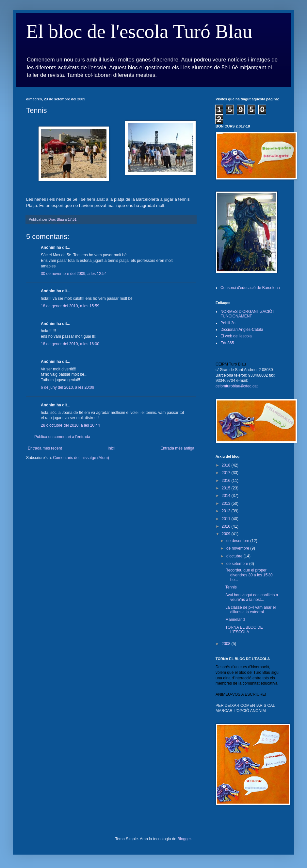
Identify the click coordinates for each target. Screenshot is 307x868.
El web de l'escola (236, 336)
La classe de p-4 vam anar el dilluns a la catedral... (250, 610)
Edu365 (227, 343)
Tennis (231, 587)
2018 (227, 465)
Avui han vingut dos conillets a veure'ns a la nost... (252, 597)
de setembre (238, 564)
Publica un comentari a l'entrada (62, 437)
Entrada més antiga (177, 448)
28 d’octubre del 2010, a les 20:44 (70, 425)
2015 (227, 488)
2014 (227, 496)
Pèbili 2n (228, 323)
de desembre (238, 541)
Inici (111, 448)
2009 (227, 534)
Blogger (184, 839)
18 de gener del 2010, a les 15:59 (70, 306)
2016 (227, 481)
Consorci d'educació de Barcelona (250, 288)
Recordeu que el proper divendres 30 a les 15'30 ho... (249, 575)
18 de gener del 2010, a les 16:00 (70, 344)
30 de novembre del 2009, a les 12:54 (74, 274)
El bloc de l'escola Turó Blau (139, 31)
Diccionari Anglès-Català (242, 330)
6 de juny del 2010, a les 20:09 (67, 387)
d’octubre (235, 556)
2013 (227, 503)
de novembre (238, 548)
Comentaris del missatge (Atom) (81, 458)
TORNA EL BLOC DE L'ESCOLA (244, 630)
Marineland (235, 620)
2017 (227, 473)
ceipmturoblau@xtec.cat (237, 386)
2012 (227, 511)
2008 (227, 644)
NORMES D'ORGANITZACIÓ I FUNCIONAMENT (247, 314)
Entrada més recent (45, 448)
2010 (227, 526)
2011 (227, 519)
